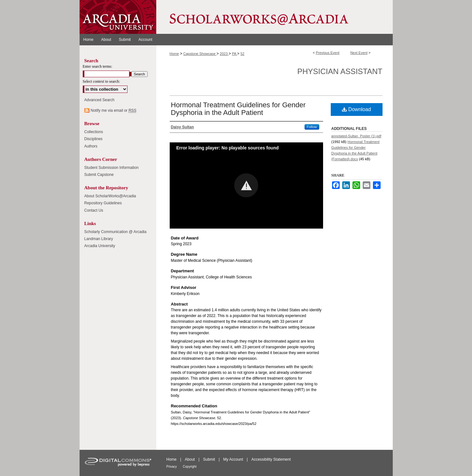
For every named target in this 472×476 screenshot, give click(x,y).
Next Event (359, 53)
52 (242, 54)
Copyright (190, 467)
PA (235, 54)
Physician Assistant (340, 71)
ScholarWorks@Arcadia (275, 17)
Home (174, 54)
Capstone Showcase (200, 54)
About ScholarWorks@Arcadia (110, 196)
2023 (224, 54)
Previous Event (328, 53)
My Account (234, 459)
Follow (312, 127)
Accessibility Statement (271, 459)
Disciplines (93, 139)
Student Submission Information (112, 168)
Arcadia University (100, 246)
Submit (209, 459)
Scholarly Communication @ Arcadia (116, 232)
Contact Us (94, 210)
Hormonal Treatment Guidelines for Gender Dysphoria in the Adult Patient (238, 109)
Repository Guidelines (103, 203)
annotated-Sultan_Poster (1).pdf (356, 136)
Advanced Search (100, 100)
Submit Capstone (99, 175)
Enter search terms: (98, 66)
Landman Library (99, 239)
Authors (91, 146)
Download (356, 109)
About (190, 459)
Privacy (172, 467)
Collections (94, 132)
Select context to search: (101, 81)
